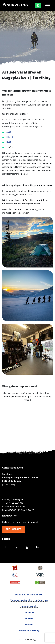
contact (17, 209)
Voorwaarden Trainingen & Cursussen (29, 600)
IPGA (9, 142)
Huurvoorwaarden (29, 606)
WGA (9, 132)
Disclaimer (29, 612)
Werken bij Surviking (29, 631)
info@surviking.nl (14, 499)
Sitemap (29, 624)
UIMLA (10, 137)
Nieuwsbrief (14, 529)
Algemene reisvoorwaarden (29, 594)
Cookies (29, 618)
